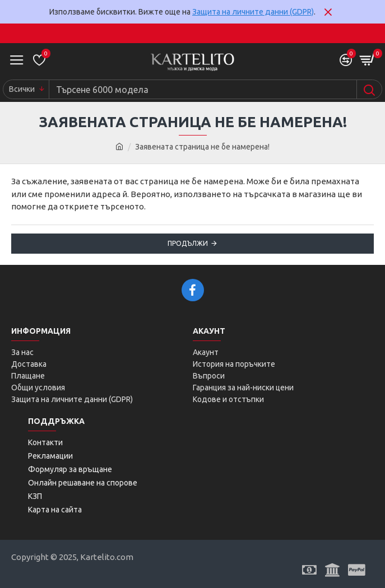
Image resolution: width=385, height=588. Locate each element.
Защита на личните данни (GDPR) (253, 12)
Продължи (188, 243)
